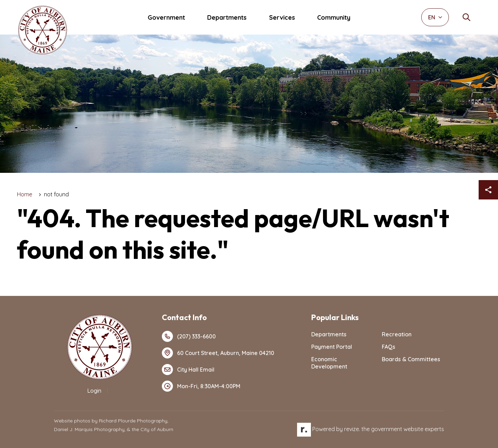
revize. (352, 429)
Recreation (397, 334)
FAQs (389, 347)
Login (94, 391)
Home (25, 194)
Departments (227, 17)
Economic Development (329, 363)
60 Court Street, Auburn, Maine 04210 (218, 353)
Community (334, 17)
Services (282, 17)
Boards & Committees (411, 359)
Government (166, 17)
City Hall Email (188, 370)
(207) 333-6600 (189, 336)
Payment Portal (332, 347)
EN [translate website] (435, 17)
